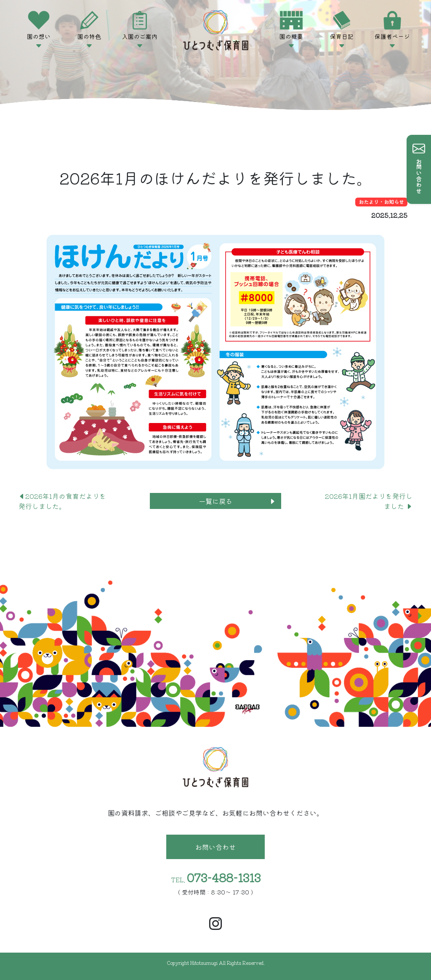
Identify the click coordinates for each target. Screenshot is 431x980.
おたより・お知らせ (381, 202)
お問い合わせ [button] (215, 847)
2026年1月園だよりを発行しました (369, 501)
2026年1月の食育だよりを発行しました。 (62, 501)
